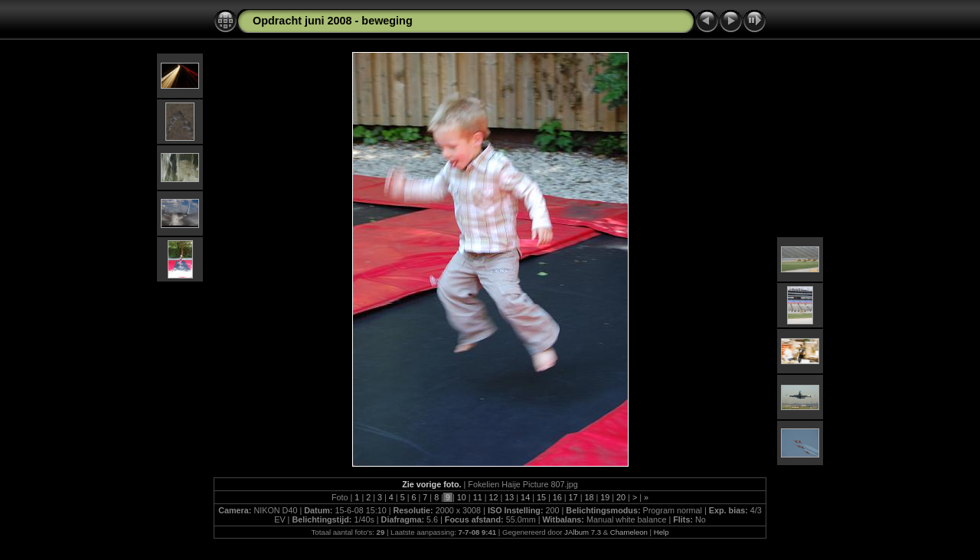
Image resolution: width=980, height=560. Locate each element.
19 (605, 497)
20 (621, 497)
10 (462, 497)
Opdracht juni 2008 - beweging (333, 21)
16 (557, 497)
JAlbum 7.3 (583, 532)
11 (478, 497)
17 (573, 497)
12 (493, 497)
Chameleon (629, 532)
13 (509, 497)
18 (589, 497)
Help (661, 532)
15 (541, 497)
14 (525, 497)
